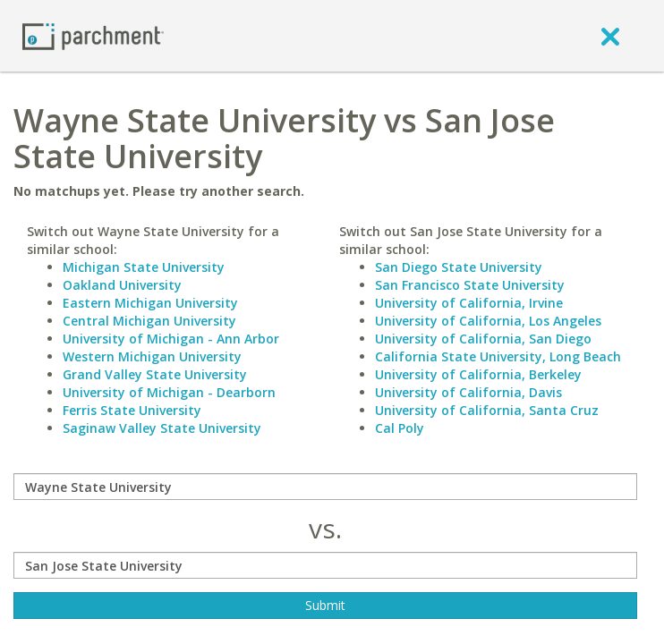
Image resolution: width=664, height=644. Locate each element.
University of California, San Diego (483, 339)
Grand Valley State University (155, 374)
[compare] (325, 487)
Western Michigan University (152, 356)
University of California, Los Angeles (488, 321)
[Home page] (93, 35)
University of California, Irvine (469, 303)
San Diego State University (459, 267)
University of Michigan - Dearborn (169, 392)
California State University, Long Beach (498, 356)
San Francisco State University (470, 285)
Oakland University (122, 285)
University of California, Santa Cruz (487, 410)
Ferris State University (132, 410)
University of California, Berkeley (478, 374)
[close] (610, 36)
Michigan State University (144, 267)
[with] (325, 565)
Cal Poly (400, 428)
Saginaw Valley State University (162, 428)
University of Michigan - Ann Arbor (171, 339)
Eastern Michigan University (150, 303)
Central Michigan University (149, 321)
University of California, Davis (468, 392)
